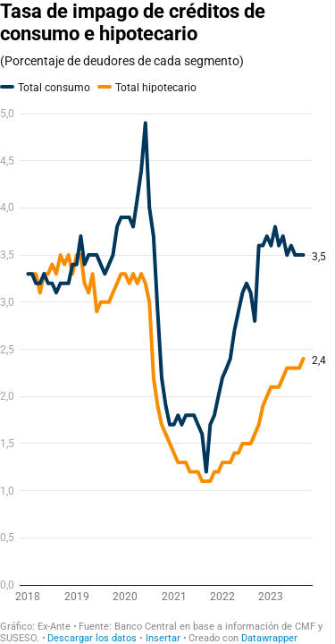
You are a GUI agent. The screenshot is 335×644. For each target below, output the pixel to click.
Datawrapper (269, 638)
